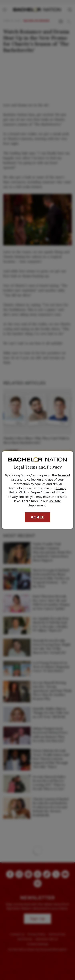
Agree (37, 517)
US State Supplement (45, 503)
